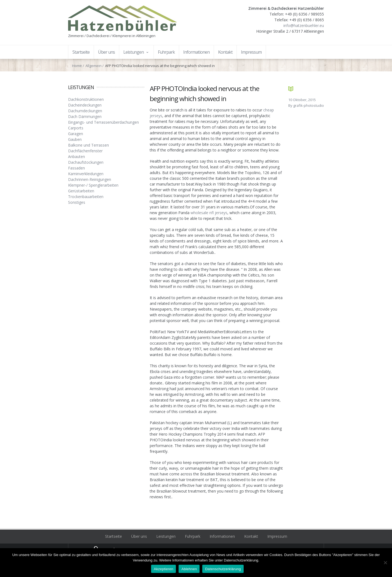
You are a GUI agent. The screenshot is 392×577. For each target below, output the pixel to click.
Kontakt (251, 536)
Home (77, 66)
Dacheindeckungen (85, 105)
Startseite (114, 536)
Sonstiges (77, 202)
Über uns (139, 536)
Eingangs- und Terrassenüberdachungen (103, 122)
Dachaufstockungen (86, 162)
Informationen (222, 536)
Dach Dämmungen (85, 116)
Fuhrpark (193, 536)
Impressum (277, 536)
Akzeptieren (163, 569)
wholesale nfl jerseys (209, 213)
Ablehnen (189, 569)
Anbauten (76, 157)
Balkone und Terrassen (88, 145)
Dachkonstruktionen (86, 99)
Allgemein (94, 66)
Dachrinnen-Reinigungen (90, 179)
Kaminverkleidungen (86, 174)
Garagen (76, 134)
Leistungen (166, 536)
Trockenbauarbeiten (86, 197)
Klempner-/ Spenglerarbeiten (93, 185)
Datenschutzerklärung (223, 569)
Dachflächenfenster (85, 151)
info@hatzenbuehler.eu (304, 25)
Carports (76, 128)
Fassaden (76, 168)
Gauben (75, 139)
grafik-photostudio (309, 105)
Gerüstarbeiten (81, 191)
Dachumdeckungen (85, 111)
